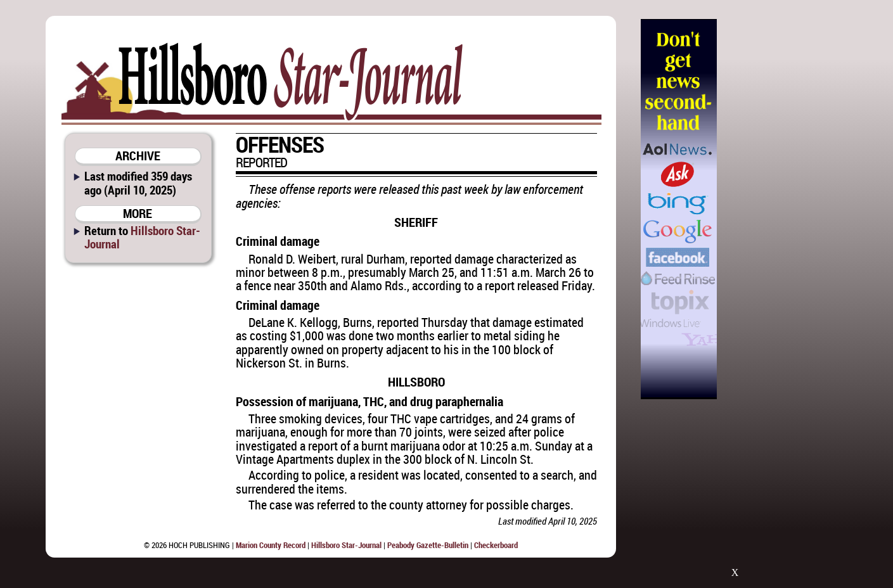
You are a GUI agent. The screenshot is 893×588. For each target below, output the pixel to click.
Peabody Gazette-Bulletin (428, 545)
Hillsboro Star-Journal (142, 237)
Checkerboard (496, 545)
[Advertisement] (782, 209)
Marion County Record (271, 545)
